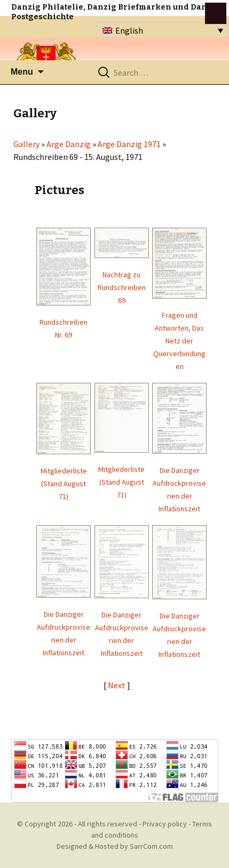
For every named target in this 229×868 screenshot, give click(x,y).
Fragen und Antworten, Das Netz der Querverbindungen (179, 341)
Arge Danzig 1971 (129, 144)
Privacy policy (165, 824)
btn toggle (216, 13)
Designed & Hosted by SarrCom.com (115, 846)
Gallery (26, 144)
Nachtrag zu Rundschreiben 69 (122, 287)
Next (117, 685)
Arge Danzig (69, 144)
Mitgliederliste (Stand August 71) (64, 484)
